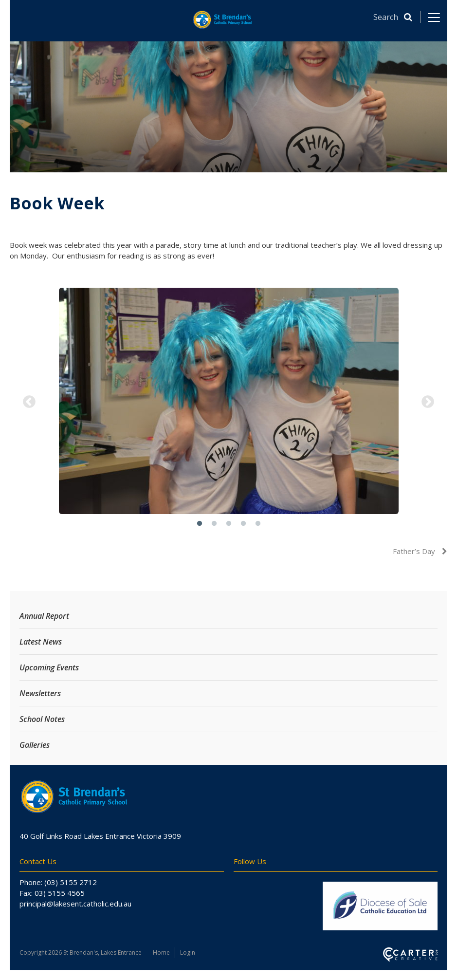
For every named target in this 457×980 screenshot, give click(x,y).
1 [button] (200, 524)
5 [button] (258, 524)
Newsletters (40, 693)
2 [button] (214, 524)
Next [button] (428, 402)
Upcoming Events (49, 667)
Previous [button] (29, 402)
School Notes (42, 719)
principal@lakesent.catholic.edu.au (75, 904)
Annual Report (44, 616)
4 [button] (243, 524)
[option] (228, 402)
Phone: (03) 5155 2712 (58, 882)
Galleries (35, 745)
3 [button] (229, 524)
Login (188, 952)
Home (161, 952)
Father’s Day (415, 551)
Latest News (41, 642)
